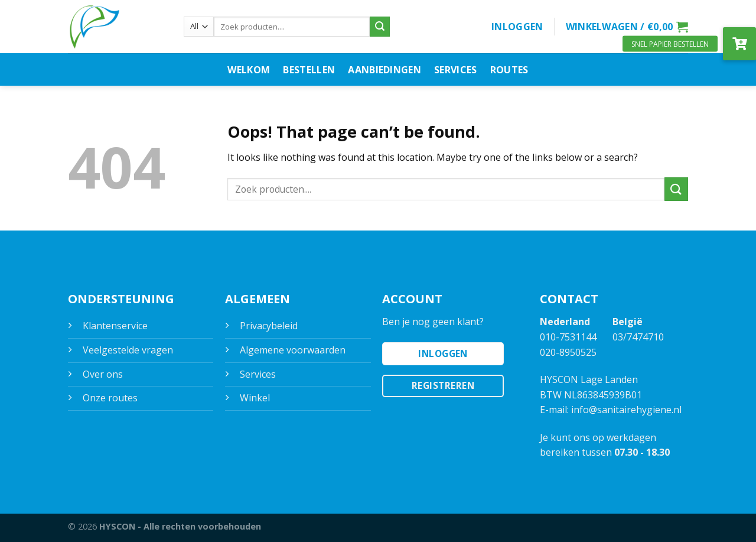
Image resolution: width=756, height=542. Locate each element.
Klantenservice (115, 326)
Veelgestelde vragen (128, 350)
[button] (739, 44)
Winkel (255, 398)
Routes (509, 70)
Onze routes (110, 398)
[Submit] (380, 27)
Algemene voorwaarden (293, 350)
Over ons (103, 374)
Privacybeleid (269, 326)
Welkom (249, 70)
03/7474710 (638, 337)
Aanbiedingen (384, 70)
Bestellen (309, 70)
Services (456, 70)
